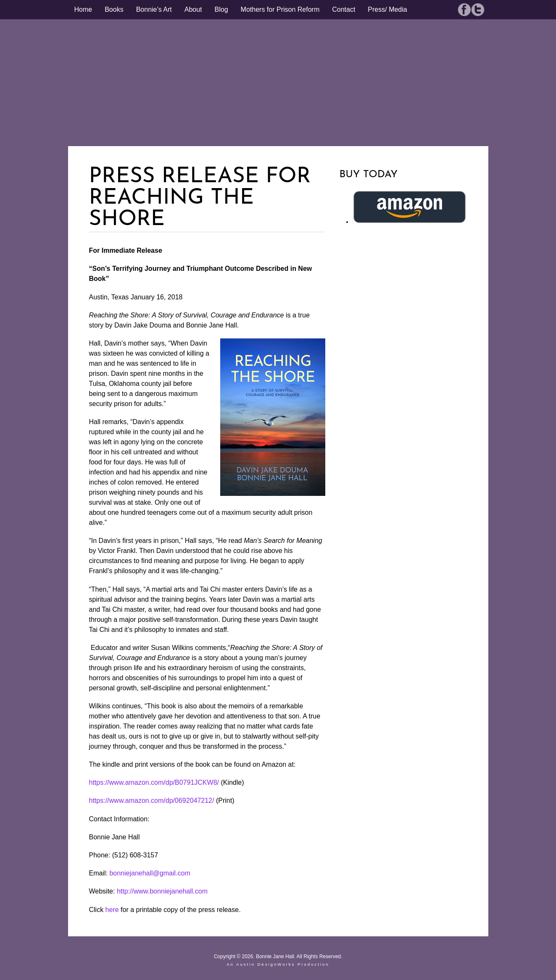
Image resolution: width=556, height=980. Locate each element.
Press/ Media (387, 9)
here (112, 910)
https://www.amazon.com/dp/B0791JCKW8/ (154, 782)
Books (114, 9)
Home (83, 9)
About (193, 9)
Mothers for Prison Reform (280, 9)
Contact (344, 9)
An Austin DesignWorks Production (278, 964)
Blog (221, 9)
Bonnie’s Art (154, 9)
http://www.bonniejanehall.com (162, 891)
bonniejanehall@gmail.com (150, 873)
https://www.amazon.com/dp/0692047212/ (152, 801)
